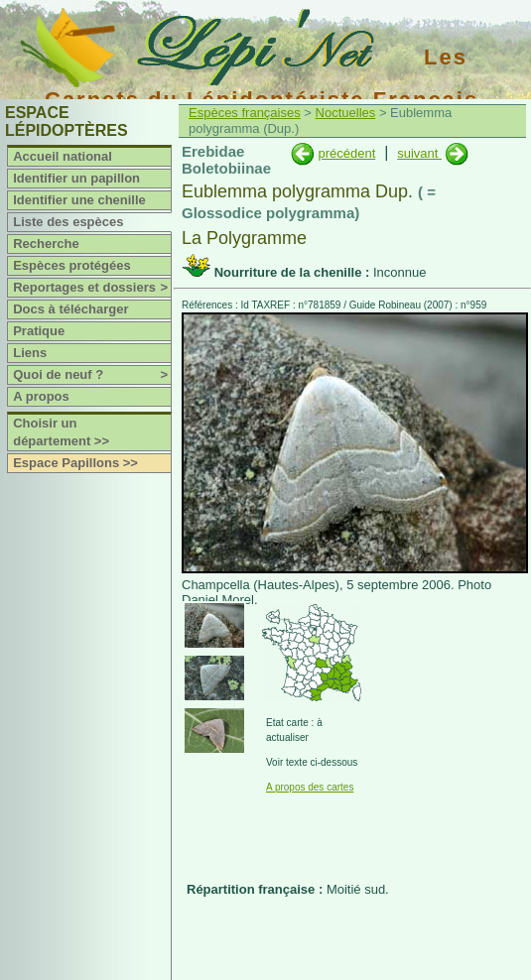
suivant (419, 153)
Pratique (39, 331)
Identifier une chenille (79, 200)
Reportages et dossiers (92, 288)
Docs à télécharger (70, 309)
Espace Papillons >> (75, 463)
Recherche (46, 244)
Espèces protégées (72, 265)
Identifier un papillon (76, 178)
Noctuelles (346, 113)
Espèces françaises (245, 113)
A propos (41, 396)
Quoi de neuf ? (92, 375)
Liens (30, 353)
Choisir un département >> (61, 432)
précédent (346, 153)
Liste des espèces (68, 222)
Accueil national (63, 156)
